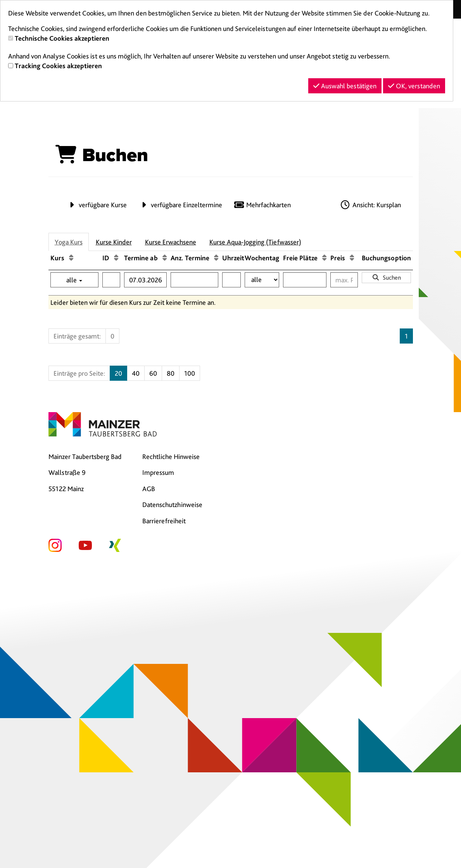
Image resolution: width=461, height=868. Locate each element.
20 (118, 373)
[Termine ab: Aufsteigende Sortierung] (165, 258)
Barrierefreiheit (164, 521)
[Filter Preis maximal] (344, 280)
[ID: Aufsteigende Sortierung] (116, 258)
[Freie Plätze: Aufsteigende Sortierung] (324, 258)
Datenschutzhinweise (172, 504)
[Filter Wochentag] (262, 280)
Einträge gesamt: (77, 336)
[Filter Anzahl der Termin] (194, 280)
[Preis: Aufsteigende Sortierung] (352, 258)
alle (74, 280)
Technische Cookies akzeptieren (62, 38)
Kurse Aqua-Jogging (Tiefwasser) (255, 242)
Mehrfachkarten (262, 205)
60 (153, 373)
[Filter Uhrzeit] (231, 280)
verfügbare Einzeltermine (180, 205)
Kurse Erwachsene (171, 242)
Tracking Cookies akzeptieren (58, 66)
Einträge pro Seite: (79, 373)
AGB (149, 489)
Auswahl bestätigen (345, 86)
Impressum (158, 472)
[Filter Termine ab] (145, 280)
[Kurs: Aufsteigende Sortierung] (71, 258)
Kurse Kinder (114, 242)
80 (171, 373)
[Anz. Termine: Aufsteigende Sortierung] (216, 258)
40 (136, 373)
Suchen (386, 278)
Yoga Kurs (69, 242)
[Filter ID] (111, 280)
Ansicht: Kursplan (370, 205)
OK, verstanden (414, 86)
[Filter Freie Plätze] (305, 280)
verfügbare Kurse (97, 205)
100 (190, 373)
